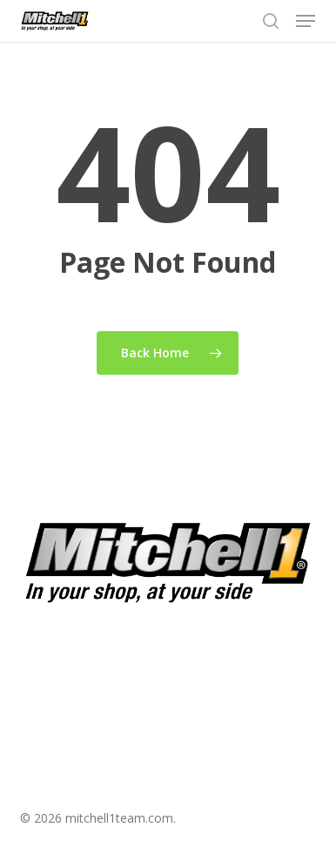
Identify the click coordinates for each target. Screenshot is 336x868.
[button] (306, 21)
